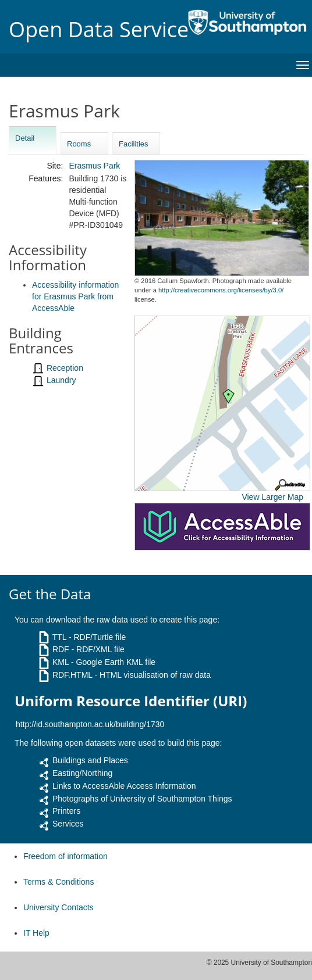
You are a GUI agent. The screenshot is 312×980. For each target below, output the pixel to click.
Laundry (61, 380)
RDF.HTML (72, 675)
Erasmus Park (94, 166)
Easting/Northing (83, 773)
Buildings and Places (90, 760)
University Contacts (58, 907)
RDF (61, 649)
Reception (65, 368)
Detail (25, 138)
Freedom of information (65, 856)
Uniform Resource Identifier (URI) (131, 701)
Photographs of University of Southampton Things (142, 799)
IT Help (36, 933)
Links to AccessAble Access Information (124, 786)
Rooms (79, 144)
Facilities (134, 144)
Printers (66, 811)
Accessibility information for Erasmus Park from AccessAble (75, 296)
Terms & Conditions (58, 882)
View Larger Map (272, 497)
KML (61, 662)
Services (68, 824)
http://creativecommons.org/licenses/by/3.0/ (221, 290)
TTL (59, 637)
